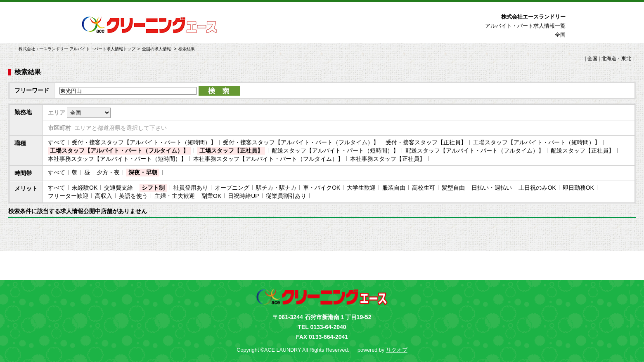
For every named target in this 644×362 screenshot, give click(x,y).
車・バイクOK (322, 188)
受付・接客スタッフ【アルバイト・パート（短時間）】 (144, 142)
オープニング (232, 188)
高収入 (104, 196)
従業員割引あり (286, 196)
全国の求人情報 (157, 49)
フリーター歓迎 (68, 196)
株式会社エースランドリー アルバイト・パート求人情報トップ (77, 49)
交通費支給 (118, 188)
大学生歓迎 (361, 188)
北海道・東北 (616, 59)
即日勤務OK (578, 188)
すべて (57, 142)
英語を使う (133, 196)
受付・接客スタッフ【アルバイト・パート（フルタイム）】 (301, 142)
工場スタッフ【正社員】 (231, 150)
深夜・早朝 (143, 172)
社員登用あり (191, 188)
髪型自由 (453, 188)
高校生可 (424, 188)
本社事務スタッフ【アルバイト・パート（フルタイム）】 (268, 159)
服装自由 (394, 188)
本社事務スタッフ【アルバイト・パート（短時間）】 (117, 159)
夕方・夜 (108, 172)
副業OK (211, 196)
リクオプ (397, 350)
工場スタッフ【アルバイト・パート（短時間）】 (537, 142)
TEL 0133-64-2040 (322, 327)
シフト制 (153, 188)
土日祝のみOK (537, 188)
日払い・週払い (492, 188)
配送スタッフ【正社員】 (582, 150)
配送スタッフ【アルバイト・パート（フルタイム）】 (475, 150)
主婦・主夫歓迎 (175, 196)
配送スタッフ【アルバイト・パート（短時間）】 (335, 150)
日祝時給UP (243, 196)
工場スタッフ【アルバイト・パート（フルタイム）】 (119, 150)
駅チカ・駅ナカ (276, 188)
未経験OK (85, 188)
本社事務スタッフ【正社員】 (388, 159)
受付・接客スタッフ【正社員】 (426, 142)
